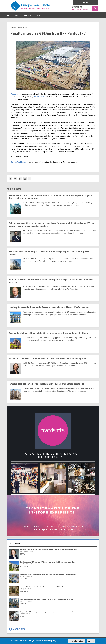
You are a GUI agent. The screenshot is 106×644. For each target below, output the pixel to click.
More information (76, 641)
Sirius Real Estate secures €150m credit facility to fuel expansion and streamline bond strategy (51, 281)
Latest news (14, 543)
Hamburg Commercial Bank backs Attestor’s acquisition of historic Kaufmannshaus (49, 307)
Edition (85, 2)
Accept (91, 641)
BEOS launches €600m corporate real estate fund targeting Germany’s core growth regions (49, 253)
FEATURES (27, 15)
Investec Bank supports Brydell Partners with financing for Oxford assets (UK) (47, 384)
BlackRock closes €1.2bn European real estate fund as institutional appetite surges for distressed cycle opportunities (51, 197)
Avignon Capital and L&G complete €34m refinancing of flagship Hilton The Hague (49, 333)
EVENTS (39, 15)
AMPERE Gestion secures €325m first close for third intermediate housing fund (47, 358)
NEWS (16, 15)
